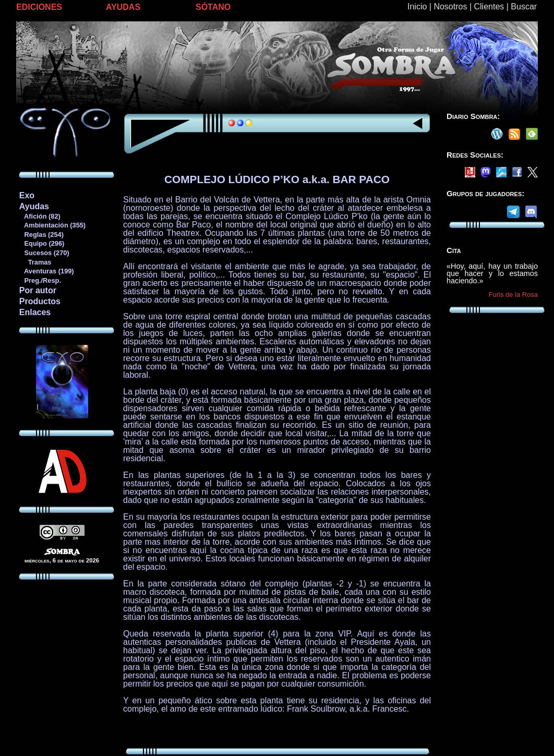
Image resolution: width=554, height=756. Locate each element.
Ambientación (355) (52, 225)
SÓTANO (213, 7)
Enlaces (35, 312)
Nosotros (450, 7)
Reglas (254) (41, 235)
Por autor (38, 290)
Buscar (524, 7)
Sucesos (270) (44, 253)
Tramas (35, 262)
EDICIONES (39, 7)
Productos (40, 301)
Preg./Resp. (40, 280)
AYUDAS (123, 7)
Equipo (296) (41, 243)
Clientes (489, 7)
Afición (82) (40, 216)
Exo (27, 195)
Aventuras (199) (46, 271)
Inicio (417, 7)
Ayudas (34, 206)
